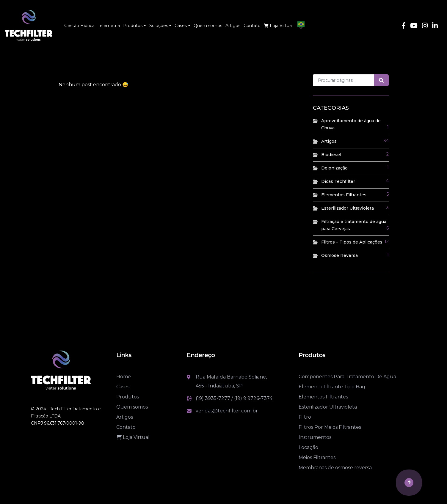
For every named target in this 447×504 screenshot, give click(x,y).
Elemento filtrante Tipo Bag (332, 387)
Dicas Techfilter (338, 181)
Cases (123, 387)
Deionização (334, 168)
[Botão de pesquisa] (381, 80)
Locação (308, 447)
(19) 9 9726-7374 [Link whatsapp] (253, 398)
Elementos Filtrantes (344, 195)
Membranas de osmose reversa (335, 468)
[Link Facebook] (404, 26)
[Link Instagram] (425, 26)
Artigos (329, 141)
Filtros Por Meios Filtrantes (330, 427)
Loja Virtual (133, 437)
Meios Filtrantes (317, 457)
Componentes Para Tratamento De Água (347, 377)
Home (124, 377)
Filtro (305, 417)
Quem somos (132, 407)
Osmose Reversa (339, 255)
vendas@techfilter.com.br (227, 411)
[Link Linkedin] (435, 26)
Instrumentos (315, 437)
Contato (126, 427)
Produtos (128, 397)
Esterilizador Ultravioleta (348, 208)
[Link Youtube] (414, 26)
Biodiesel (331, 155)
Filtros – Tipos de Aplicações (352, 242)
